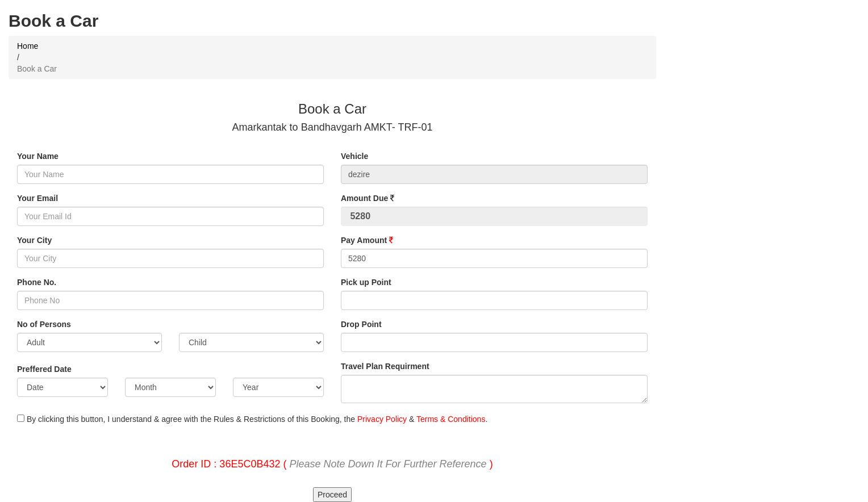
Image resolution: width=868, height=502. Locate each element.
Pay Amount (367, 240)
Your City (34, 240)
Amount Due (368, 198)
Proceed (332, 495)
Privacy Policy (382, 419)
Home (28, 46)
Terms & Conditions (451, 419)
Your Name (38, 156)
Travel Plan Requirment (385, 366)
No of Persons (44, 324)
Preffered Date (44, 369)
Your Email (37, 198)
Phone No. (37, 282)
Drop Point (361, 324)
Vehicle (354, 156)
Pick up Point (366, 282)
